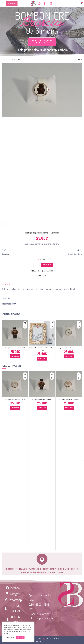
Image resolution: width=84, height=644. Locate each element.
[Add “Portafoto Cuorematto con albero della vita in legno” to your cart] (42, 359)
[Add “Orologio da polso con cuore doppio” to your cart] (15, 408)
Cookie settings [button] (10, 637)
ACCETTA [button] (20, 637)
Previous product (77, 60)
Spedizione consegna (9, 304)
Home (3, 60)
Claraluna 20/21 (16, 60)
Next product (81, 60)
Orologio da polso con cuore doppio (15, 399)
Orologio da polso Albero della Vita (15, 348)
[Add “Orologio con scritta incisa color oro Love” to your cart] (69, 356)
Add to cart (47, 265)
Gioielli (8, 60)
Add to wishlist (48, 271)
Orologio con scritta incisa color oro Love (69, 348)
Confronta (36, 271)
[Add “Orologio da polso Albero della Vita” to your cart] (15, 356)
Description (6, 284)
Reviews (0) (6, 298)
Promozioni (12, 3)
